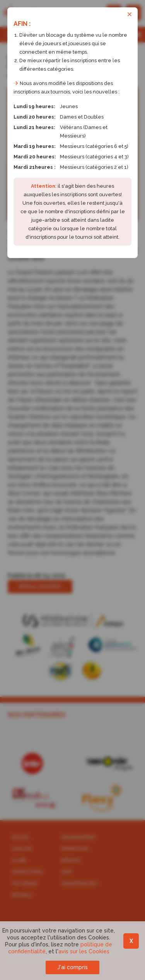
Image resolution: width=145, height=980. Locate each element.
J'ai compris (72, 967)
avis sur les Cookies (84, 951)
